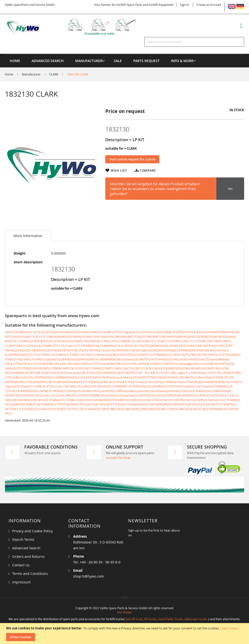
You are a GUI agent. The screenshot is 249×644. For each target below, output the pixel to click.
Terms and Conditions (30, 574)
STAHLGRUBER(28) (97, 400)
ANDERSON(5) (183, 332)
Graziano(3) (129, 359)
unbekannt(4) (138, 404)
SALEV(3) (188, 391)
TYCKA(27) (120, 404)
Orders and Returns (28, 557)
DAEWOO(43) (159, 346)
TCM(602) (233, 400)
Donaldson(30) (147, 350)
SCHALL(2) (47, 395)
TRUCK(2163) (89, 404)
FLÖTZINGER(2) (229, 355)
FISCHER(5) (210, 355)
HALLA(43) (180, 359)
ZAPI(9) (233, 409)
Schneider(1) (109, 395)
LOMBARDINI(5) (66, 377)
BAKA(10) (80, 337)
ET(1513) (34, 355)
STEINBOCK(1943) (124, 400)
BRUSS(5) (47, 341)
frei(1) (27, 359)
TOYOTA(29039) (68, 404)
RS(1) (114, 391)
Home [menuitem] (15, 61)
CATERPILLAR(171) (181, 341)
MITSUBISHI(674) (61, 382)
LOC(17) (26, 377)
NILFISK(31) (234, 382)
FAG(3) (90, 355)
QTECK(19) (12, 391)
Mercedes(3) (206, 377)
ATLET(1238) (44, 337)
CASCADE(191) (145, 341)
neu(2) (142, 382)
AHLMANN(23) (70, 332)
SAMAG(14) (204, 391)
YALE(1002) (201, 409)
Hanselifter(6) (219, 359)
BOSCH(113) (14, 341)
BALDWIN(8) (118, 337)
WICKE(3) (186, 409)
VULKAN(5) (92, 409)
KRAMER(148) (112, 373)
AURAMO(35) (63, 337)
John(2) (160, 368)
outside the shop (118, 458)
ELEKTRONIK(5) (16, 355)
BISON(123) (192, 337)
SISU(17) (225, 395)
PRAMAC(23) (223, 386)
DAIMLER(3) (178, 346)
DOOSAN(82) (167, 350)
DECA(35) (226, 346)
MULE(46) (101, 382)
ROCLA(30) (102, 391)
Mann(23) (130, 377)
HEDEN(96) (45, 364)
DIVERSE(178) (126, 350)
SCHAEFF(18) (29, 395)
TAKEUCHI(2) (217, 400)
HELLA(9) (73, 364)
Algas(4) (130, 332)
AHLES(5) (52, 332)
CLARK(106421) (16, 346)
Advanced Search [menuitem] (48, 61)
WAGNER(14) (151, 409)
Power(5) (207, 386)
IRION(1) (85, 368)
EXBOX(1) (62, 355)
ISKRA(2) (98, 368)
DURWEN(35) (186, 350)
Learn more (229, 628)
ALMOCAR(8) (162, 332)
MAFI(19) (99, 377)
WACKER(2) (133, 409)
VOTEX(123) (75, 409)
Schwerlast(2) (129, 395)
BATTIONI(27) (137, 337)
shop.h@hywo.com (89, 576)
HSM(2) (155, 364)
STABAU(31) (57, 400)
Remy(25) (75, 391)
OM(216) (75, 386)
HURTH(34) (226, 364)
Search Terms (23, 539)
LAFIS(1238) (167, 373)
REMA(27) (60, 391)
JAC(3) (129, 368)
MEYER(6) (12, 382)
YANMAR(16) (218, 409)
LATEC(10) (214, 373)
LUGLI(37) (85, 377)
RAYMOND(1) (30, 391)
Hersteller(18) (111, 364)
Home (9, 74)
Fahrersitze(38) (106, 355)
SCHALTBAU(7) (66, 395)
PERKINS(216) (142, 386)
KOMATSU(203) (52, 373)
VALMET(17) (214, 404)
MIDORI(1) (40, 382)
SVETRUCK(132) (185, 400)
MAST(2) (191, 377)
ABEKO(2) (25, 332)
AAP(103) (11, 332)
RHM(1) (88, 391)
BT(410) (60, 341)
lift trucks (150, 619)
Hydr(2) (10, 368)
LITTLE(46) (12, 377)
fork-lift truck (134, 619)
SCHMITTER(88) (88, 395)
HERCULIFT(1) (90, 364)
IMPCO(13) (70, 368)
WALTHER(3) (170, 409)
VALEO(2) (198, 404)
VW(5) (105, 409)
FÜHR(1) (38, 359)
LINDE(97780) (231, 373)
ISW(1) (109, 368)
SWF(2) (202, 400)
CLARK (54, 74)
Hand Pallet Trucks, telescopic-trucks (183, 619)
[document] (125, 634)
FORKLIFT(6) (14, 359)
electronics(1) (219, 350)
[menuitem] (89, 61)
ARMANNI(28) (230, 332)
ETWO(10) (48, 355)
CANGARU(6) (92, 341)
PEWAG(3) (159, 386)
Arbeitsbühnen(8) (206, 332)
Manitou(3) (114, 377)
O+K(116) (62, 386)
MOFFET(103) (84, 382)
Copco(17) (73, 346)
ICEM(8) (56, 368)
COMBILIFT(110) (53, 346)
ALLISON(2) (144, 332)
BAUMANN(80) (172, 337)
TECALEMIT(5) (15, 404)
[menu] (124, 54)
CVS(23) (143, 346)
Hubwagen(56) (188, 364)
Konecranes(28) (74, 373)
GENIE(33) (68, 359)
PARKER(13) (123, 386)
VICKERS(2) (30, 409)
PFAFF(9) (173, 386)
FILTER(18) (193, 355)
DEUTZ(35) (81, 350)
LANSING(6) (197, 373)
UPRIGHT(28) (182, 404)
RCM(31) (46, 391)
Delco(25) (24, 350)
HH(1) (126, 364)
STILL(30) (144, 400)
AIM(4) (86, 332)
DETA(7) (67, 350)
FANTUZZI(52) (127, 355)
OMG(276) (89, 386)
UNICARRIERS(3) (160, 404)
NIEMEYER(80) (214, 382)
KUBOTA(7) (130, 373)
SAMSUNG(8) (222, 391)
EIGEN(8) (203, 350)
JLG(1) (150, 368)
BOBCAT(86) (209, 337)
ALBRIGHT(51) (113, 332)
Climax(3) (34, 346)
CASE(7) (162, 341)
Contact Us (21, 565)
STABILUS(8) (75, 400)
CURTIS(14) (129, 346)
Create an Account (209, 5)
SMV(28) (11, 400)
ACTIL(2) (39, 332)
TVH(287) (105, 404)
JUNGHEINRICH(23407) (199, 368)
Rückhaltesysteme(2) (166, 391)
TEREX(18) (33, 404)
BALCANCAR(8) (98, 337)
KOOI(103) (94, 373)
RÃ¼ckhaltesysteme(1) (134, 391)
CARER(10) (127, 341)
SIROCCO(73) (209, 395)
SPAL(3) (43, 400)
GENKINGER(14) (87, 359)
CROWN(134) (90, 346)
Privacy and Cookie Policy (32, 531)
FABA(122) (77, 355)
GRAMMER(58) (110, 359)
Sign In (184, 5)
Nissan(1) (27, 386)
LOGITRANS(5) (43, 377)
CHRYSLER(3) (221, 341)
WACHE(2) (117, 409)
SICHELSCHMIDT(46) (167, 395)
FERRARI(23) (162, 355)
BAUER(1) (154, 337)
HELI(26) (60, 364)
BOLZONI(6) (227, 337)
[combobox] (194, 42)
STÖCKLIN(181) (162, 400)
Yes (230, 189)
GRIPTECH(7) (148, 359)
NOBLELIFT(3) (44, 386)
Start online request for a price (132, 159)
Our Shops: (125, 612)
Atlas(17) (29, 337)
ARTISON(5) (13, 337)
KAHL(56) (222, 368)
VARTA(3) (230, 404)
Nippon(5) (12, 386)
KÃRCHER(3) (148, 373)
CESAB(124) (203, 341)
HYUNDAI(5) (41, 368)
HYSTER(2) (24, 368)
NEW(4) (170, 382)
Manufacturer (31, 74)
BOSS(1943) (31, 341)
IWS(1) (119, 368)
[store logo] (77, 27)
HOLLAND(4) (140, 364)
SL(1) (235, 395)
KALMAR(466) (15, 373)
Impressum (21, 582)
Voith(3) (44, 409)
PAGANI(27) (106, 386)
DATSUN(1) (211, 346)
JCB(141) (139, 368)
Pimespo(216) (190, 386)
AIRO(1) (97, 332)
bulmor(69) (74, 341)
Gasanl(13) (53, 359)
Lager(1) (182, 373)
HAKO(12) (165, 359)
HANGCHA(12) (199, 359)
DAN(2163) (195, 346)
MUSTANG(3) (118, 382)
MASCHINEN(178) (171, 377)
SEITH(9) (145, 395)
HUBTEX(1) (169, 364)
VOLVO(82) (58, 409)
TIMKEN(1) (48, 404)
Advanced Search (26, 548)
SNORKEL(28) (27, 400)
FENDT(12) (145, 355)
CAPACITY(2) (110, 341)
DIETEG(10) (97, 350)
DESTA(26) (54, 350)
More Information (28, 236)
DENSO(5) (39, 350)
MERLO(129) (225, 377)
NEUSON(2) (156, 382)
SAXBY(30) (12, 395)
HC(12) (32, 364)
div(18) (110, 350)
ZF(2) (8, 413)
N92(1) (132, 382)
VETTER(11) (13, 409)
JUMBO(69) (174, 368)
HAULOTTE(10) (15, 364)
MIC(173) (26, 382)
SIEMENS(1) (191, 395)
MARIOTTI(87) (148, 377)
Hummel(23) (208, 364)
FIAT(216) (178, 355)
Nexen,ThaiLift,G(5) (190, 382)
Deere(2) (11, 350)
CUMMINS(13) (110, 346)
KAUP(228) (33, 373)
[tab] (28, 236)
